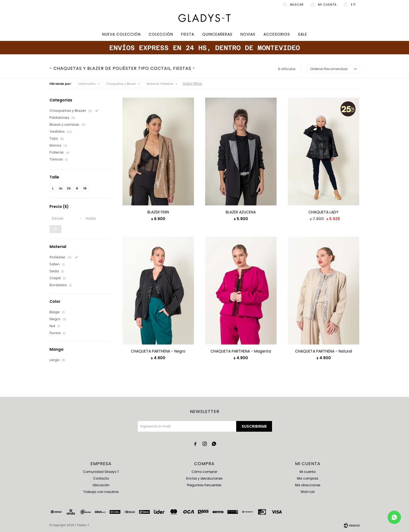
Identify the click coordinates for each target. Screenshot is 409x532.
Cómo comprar (204, 472)
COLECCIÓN (161, 34)
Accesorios (277, 34)
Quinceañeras (217, 34)
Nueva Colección (121, 34)
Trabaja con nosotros (101, 492)
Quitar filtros (192, 84)
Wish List (308, 492)
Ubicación (101, 485)
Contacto (101, 478)
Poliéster (160, 84)
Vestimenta (87, 84)
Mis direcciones (308, 485)
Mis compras (308, 478)
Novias (248, 34)
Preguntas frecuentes (204, 485)
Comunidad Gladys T (101, 472)
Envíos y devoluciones (204, 478)
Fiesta (188, 34)
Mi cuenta (308, 472)
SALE (303, 34)
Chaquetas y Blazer (121, 84)
